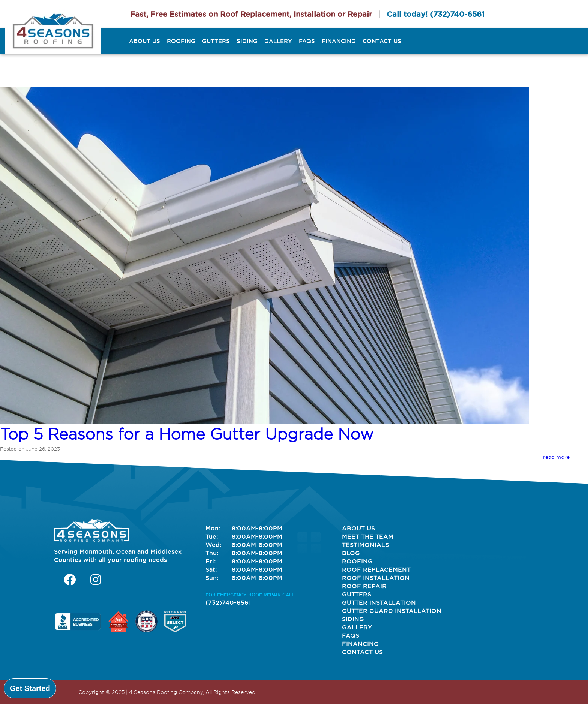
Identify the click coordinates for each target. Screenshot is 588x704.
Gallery (278, 41)
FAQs (307, 41)
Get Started (30, 688)
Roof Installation (376, 578)
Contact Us (382, 41)
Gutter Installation (379, 602)
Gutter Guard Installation (392, 611)
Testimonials (365, 545)
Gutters (216, 41)
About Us (145, 41)
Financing (339, 41)
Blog (351, 553)
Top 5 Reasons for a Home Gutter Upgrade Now (187, 434)
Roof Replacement (376, 569)
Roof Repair (364, 586)
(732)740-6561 (457, 14)
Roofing (181, 41)
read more (556, 457)
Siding (247, 41)
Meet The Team (368, 536)
